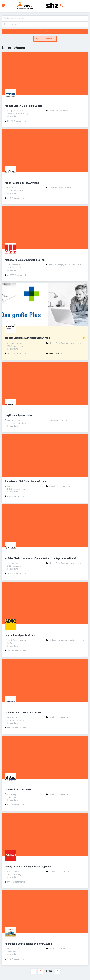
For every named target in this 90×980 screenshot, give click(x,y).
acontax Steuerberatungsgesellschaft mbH (27, 338)
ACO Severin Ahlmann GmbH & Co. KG (25, 260)
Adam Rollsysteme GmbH (18, 790)
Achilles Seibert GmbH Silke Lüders (23, 106)
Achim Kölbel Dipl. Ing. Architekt (22, 183)
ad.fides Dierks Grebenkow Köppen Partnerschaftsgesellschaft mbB (40, 558)
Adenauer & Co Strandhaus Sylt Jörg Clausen (28, 944)
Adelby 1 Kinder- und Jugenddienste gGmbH (28, 867)
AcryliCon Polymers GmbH (19, 416)
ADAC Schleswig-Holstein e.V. (20, 635)
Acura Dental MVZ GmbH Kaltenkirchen (25, 481)
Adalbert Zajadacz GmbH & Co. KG (23, 713)
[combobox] (45, 18)
